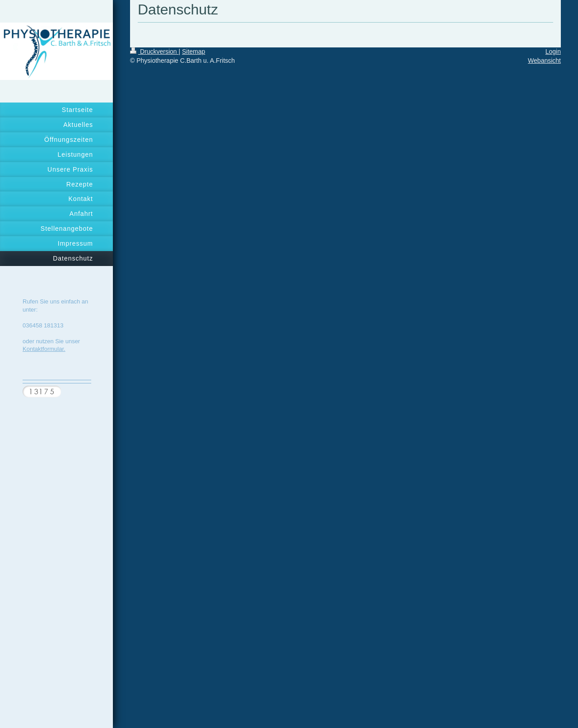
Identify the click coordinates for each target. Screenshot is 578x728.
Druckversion (154, 51)
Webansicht (544, 61)
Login (553, 51)
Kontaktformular (43, 349)
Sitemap (193, 51)
